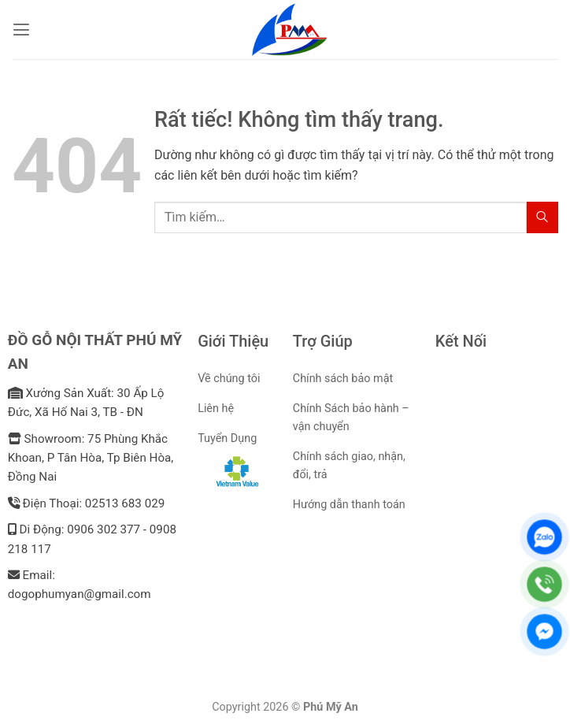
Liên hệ (216, 409)
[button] (21, 30)
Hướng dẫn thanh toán (349, 505)
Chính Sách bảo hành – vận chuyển (351, 418)
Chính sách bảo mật (343, 379)
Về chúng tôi (229, 379)
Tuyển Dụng (227, 438)
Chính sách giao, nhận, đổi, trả (349, 466)
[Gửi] (542, 217)
